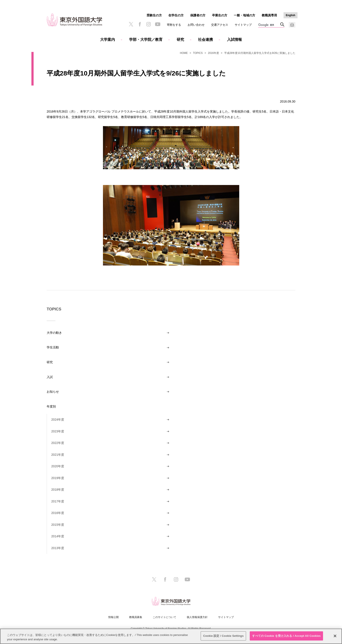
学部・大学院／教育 (146, 40)
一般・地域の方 (245, 15)
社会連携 (205, 40)
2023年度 (58, 431)
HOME (184, 53)
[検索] (269, 25)
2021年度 (58, 455)
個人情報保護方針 (197, 617)
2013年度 (58, 548)
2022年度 (58, 443)
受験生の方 (154, 15)
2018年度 (58, 490)
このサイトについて (164, 617)
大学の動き (54, 333)
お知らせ (53, 392)
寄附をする (174, 25)
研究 (180, 40)
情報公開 (113, 617)
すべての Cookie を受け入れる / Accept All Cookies (286, 636)
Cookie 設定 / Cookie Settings (223, 636)
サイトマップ (243, 25)
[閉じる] (335, 636)
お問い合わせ (196, 25)
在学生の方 (176, 15)
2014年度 (58, 536)
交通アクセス (220, 25)
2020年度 (58, 466)
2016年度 (213, 53)
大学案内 (108, 40)
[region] (171, 636)
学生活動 (53, 347)
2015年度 (58, 525)
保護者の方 (198, 15)
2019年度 (58, 478)
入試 (50, 377)
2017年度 (58, 501)
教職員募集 (136, 617)
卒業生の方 (220, 15)
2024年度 (58, 420)
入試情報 (234, 40)
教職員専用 (269, 15)
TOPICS (198, 53)
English (290, 15)
